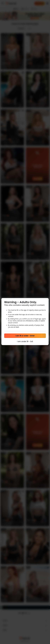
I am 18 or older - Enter (25, 336)
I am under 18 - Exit (25, 341)
